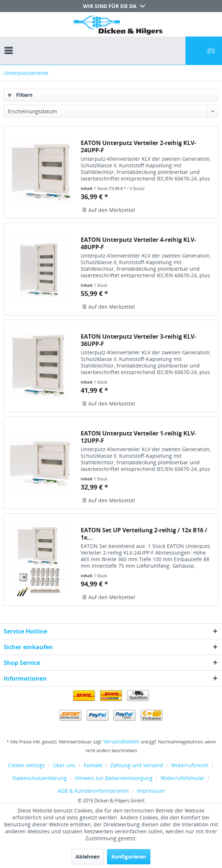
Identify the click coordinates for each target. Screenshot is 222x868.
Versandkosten (121, 741)
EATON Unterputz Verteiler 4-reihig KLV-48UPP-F (138, 243)
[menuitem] (11, 44)
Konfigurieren (129, 856)
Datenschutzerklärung (40, 778)
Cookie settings (26, 765)
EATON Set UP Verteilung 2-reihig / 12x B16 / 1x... (144, 534)
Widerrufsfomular (183, 778)
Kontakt (93, 765)
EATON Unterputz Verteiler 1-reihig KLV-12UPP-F (138, 437)
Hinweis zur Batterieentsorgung (114, 778)
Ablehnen (88, 856)
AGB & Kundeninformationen (93, 791)
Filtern (20, 95)
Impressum (151, 791)
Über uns (64, 765)
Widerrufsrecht (190, 765)
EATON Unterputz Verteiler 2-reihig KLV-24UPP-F (138, 146)
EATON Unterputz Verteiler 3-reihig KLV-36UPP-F (138, 340)
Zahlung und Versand (137, 765)
